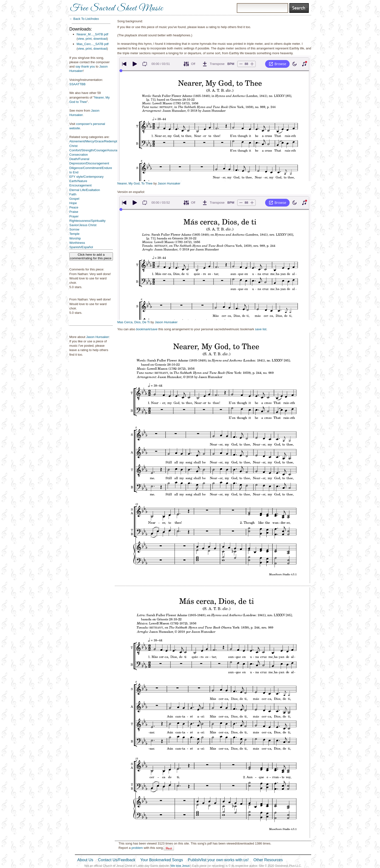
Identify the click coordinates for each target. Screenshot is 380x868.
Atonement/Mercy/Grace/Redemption (95, 141)
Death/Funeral (79, 159)
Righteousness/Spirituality (87, 221)
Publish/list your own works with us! (218, 860)
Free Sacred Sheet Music (117, 8)
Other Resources (268, 860)
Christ (73, 146)
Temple (74, 234)
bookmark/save (147, 329)
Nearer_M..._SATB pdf (92, 34)
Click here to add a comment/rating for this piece (91, 256)
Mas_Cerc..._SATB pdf (93, 44)
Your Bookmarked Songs (162, 860)
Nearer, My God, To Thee (135, 183)
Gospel (74, 199)
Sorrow (74, 229)
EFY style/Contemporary (86, 177)
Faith (73, 194)
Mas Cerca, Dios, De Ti (134, 322)
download (100, 39)
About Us (85, 860)
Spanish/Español (81, 247)
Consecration (79, 155)
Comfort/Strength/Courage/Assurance (96, 150)
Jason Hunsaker (97, 337)
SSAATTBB (77, 84)
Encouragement (80, 185)
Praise (74, 212)
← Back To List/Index (84, 19)
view (81, 39)
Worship (75, 238)
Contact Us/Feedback (117, 860)
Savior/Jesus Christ (83, 225)
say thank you (85, 66)
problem (137, 848)
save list (261, 329)
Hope (73, 203)
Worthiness (77, 243)
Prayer (74, 216)
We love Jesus (180, 866)
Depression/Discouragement (89, 163)
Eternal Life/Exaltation (85, 190)
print (89, 39)
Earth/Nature (78, 181)
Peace (74, 207)
